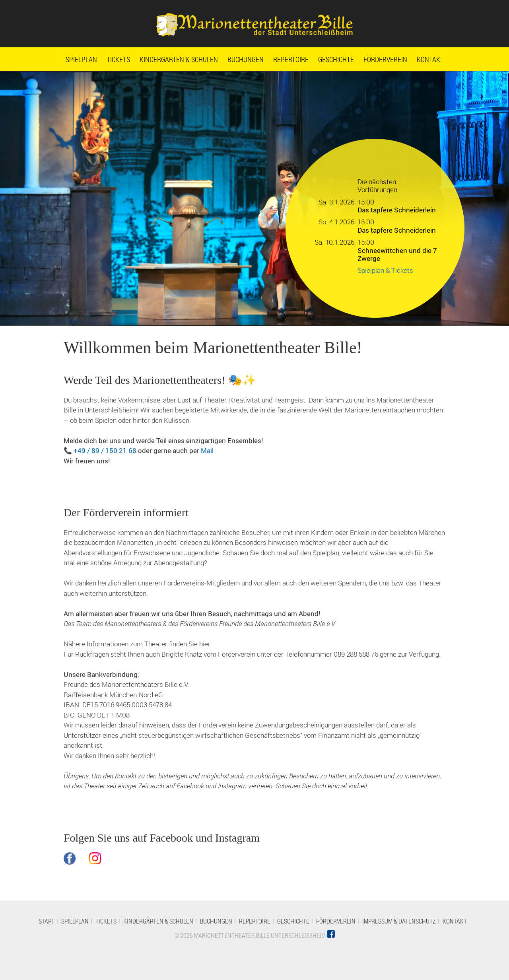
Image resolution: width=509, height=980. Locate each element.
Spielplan (81, 59)
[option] (254, 198)
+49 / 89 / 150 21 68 (105, 450)
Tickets (118, 59)
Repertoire (291, 59)
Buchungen (246, 59)
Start (47, 921)
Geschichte (336, 59)
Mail (207, 450)
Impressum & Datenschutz (399, 921)
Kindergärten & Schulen (179, 59)
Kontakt (430, 59)
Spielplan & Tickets (385, 270)
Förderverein (385, 59)
